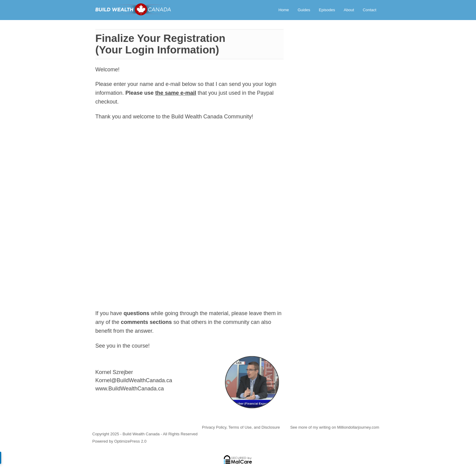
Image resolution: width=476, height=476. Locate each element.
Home (284, 10)
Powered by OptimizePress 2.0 (119, 441)
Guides (304, 10)
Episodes (327, 10)
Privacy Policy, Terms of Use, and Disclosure (241, 427)
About (349, 10)
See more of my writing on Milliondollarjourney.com (335, 427)
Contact (370, 10)
